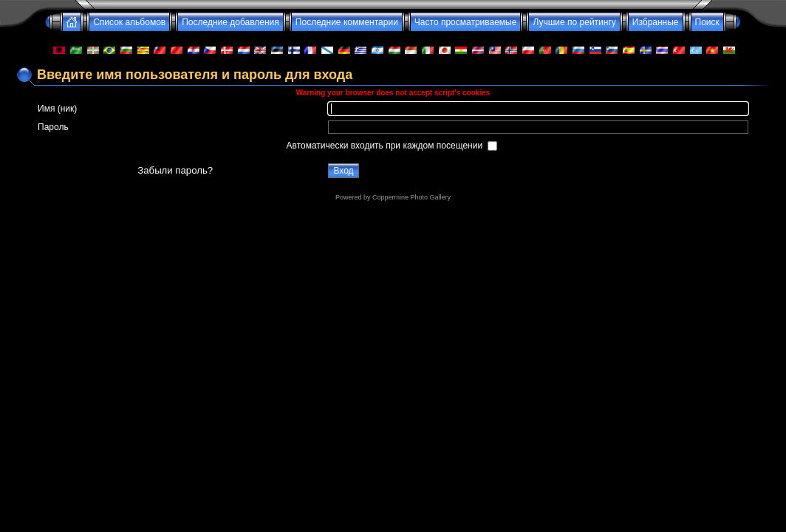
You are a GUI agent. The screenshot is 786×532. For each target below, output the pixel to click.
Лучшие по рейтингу (574, 22)
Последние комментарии (347, 22)
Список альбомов (129, 22)
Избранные (656, 22)
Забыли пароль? (175, 170)
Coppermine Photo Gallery (411, 197)
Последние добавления (230, 22)
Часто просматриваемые (466, 22)
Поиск (707, 22)
